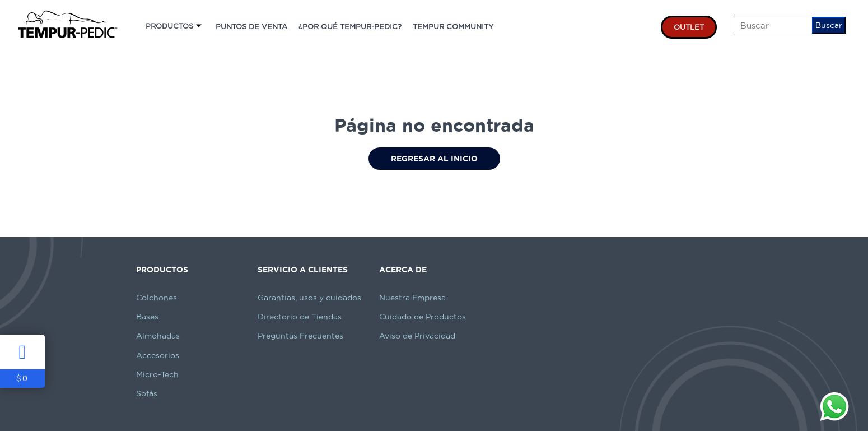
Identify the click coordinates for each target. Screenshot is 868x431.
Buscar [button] (829, 25)
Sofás (147, 393)
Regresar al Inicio (434, 159)
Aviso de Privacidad (417, 336)
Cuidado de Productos (423, 317)
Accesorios (158, 355)
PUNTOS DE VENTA (251, 26)
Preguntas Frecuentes (300, 336)
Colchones (157, 298)
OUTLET (689, 27)
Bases (147, 317)
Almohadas (158, 336)
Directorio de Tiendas (300, 317)
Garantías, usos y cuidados (309, 298)
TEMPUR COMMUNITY (453, 26)
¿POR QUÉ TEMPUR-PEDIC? (350, 26)
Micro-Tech (157, 374)
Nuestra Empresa (412, 298)
